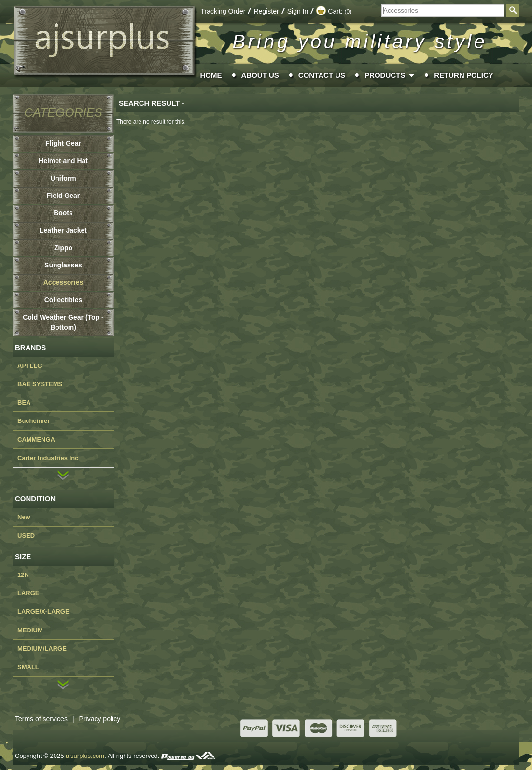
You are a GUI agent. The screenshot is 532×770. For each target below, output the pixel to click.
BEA (24, 402)
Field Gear (63, 196)
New (24, 517)
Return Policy (464, 75)
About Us (260, 75)
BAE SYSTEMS (40, 384)
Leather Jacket (63, 230)
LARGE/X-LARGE (43, 611)
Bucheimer (34, 421)
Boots (63, 213)
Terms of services (47, 719)
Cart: (334, 11)
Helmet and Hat (63, 161)
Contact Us (322, 75)
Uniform (63, 178)
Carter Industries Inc (48, 458)
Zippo (63, 248)
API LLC (30, 366)
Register (266, 11)
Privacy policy (100, 719)
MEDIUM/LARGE (42, 649)
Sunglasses (63, 265)
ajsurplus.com (85, 756)
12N (23, 575)
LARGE (28, 593)
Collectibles (63, 300)
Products (385, 75)
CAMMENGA (36, 440)
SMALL (28, 667)
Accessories (63, 282)
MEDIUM (30, 630)
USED (26, 536)
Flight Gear (63, 143)
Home (211, 75)
